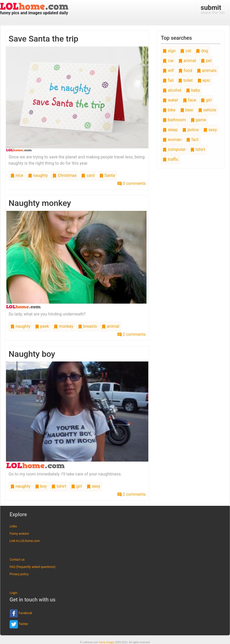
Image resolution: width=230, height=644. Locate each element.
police (190, 130)
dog (202, 51)
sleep (170, 130)
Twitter (19, 624)
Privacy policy (19, 574)
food (185, 71)
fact (192, 140)
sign (169, 51)
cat (186, 51)
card (88, 175)
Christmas (64, 175)
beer (187, 110)
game (198, 120)
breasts (88, 326)
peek (42, 326)
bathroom (174, 120)
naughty (38, 175)
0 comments (132, 183)
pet (206, 61)
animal (110, 326)
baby (193, 90)
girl (76, 486)
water (170, 100)
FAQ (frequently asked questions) (33, 567)
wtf (168, 71)
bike (169, 110)
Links (13, 526)
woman (172, 140)
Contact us (17, 560)
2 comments (132, 334)
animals (207, 71)
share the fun (213, 9)
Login (13, 593)
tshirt (59, 486)
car (168, 61)
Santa (107, 175)
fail (168, 80)
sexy (93, 486)
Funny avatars (19, 534)
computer (174, 149)
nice (17, 175)
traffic (170, 159)
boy (41, 486)
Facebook (21, 613)
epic (204, 80)
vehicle (207, 110)
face (189, 100)
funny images (107, 642)
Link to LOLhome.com (25, 541)
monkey (64, 326)
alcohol (172, 90)
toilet (185, 80)
